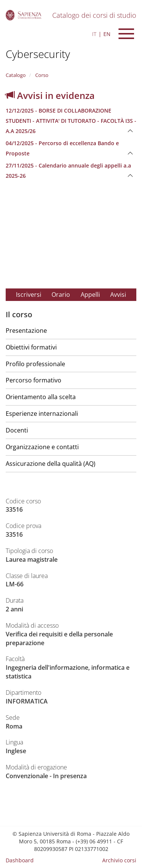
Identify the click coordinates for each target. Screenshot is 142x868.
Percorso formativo (34, 380)
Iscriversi (29, 295)
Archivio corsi (119, 860)
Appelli (90, 295)
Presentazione (26, 331)
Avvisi (118, 295)
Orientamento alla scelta (41, 397)
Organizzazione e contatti (42, 447)
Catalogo (16, 75)
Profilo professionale (35, 364)
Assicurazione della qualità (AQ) (51, 464)
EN (107, 34)
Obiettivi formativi (31, 347)
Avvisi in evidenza (50, 95)
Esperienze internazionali (42, 414)
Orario (61, 295)
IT (94, 34)
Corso (41, 75)
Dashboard (20, 860)
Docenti (17, 430)
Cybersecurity (38, 54)
